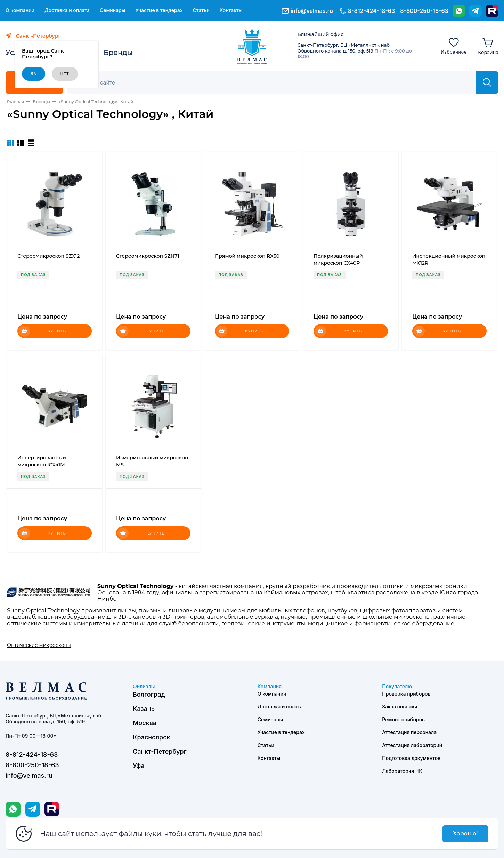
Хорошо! (465, 833)
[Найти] (487, 82)
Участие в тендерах (159, 10)
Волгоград (149, 694)
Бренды (118, 53)
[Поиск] (275, 82)
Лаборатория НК (402, 771)
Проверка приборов (406, 694)
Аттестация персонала (409, 732)
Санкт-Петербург (160, 751)
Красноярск (152, 737)
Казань (144, 709)
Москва (145, 723)
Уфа (139, 766)
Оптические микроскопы (39, 645)
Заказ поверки (400, 707)
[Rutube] (492, 11)
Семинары (113, 10)
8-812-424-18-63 (371, 11)
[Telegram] (475, 11)
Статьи (201, 10)
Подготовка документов (411, 758)
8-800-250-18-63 (424, 11)
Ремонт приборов (403, 719)
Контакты (231, 10)
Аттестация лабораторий (412, 745)
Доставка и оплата (67, 10)
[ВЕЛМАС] (252, 47)
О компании (20, 10)
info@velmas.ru (312, 11)
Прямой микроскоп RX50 (247, 256)
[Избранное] (454, 46)
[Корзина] (488, 46)
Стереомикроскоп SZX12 (48, 256)
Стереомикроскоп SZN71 (148, 256)
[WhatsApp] (459, 11)
